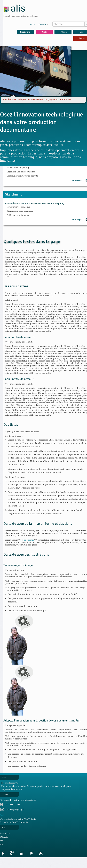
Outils (44, 32)
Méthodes (63, 32)
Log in (32, 24)
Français (43, 24)
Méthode (4, 837)
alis (14, 8)
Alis (2, 844)
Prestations (25, 32)
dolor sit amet (28, 540)
